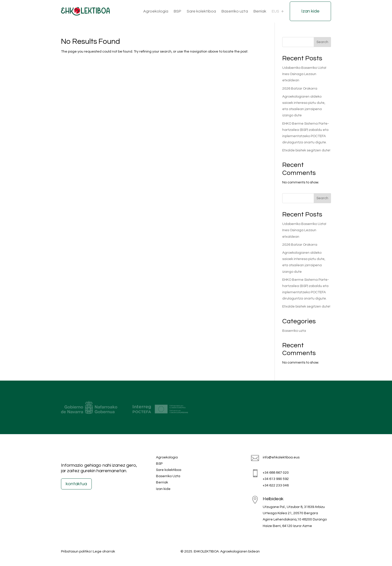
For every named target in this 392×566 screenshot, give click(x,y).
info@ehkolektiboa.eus (281, 457)
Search (322, 42)
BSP (177, 11)
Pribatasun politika (76, 551)
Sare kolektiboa (201, 11)
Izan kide (310, 11)
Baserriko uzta (235, 11)
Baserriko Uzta (168, 476)
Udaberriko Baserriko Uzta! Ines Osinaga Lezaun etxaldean (304, 74)
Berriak (260, 11)
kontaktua (76, 484)
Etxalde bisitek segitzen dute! (306, 150)
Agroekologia (156, 11)
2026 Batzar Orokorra (300, 89)
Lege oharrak (104, 551)
